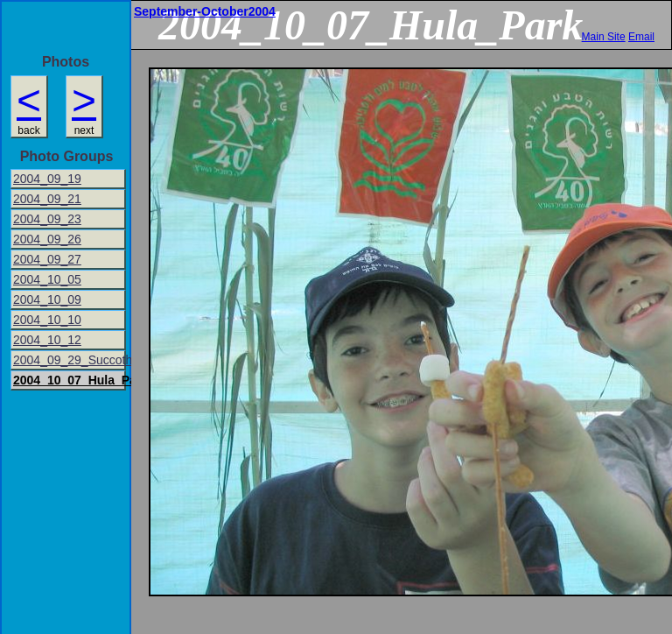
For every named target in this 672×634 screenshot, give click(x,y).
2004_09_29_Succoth (70, 360)
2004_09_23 (47, 219)
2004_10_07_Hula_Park (70, 380)
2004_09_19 (47, 179)
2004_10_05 (47, 279)
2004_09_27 (47, 259)
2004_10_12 (47, 340)
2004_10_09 (47, 299)
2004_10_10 (47, 320)
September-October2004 (205, 11)
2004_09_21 (47, 199)
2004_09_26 (47, 239)
